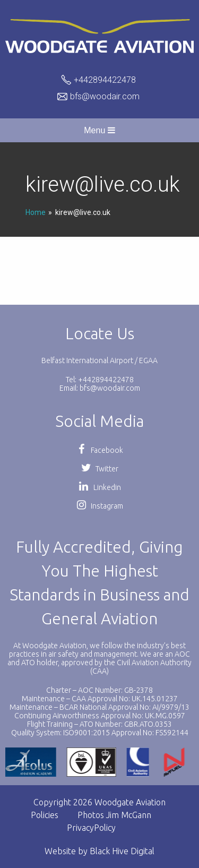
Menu (99, 130)
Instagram (99, 506)
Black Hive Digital (122, 851)
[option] (92, 762)
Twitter (99, 469)
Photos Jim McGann (114, 815)
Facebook (99, 450)
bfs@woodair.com (105, 96)
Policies (45, 815)
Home (36, 212)
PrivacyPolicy (91, 828)
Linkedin (100, 487)
